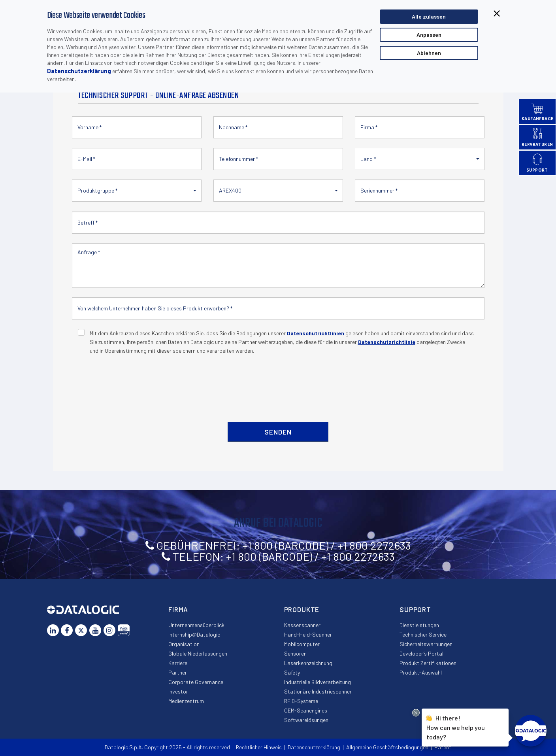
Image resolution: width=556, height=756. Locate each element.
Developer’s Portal (421, 653)
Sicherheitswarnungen (426, 644)
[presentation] (138, 384)
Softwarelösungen (306, 720)
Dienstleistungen (419, 625)
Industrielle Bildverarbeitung (318, 682)
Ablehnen (429, 53)
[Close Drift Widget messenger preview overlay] (416, 713)
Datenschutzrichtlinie (387, 342)
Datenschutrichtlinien (316, 333)
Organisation (184, 644)
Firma (178, 609)
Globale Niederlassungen (198, 653)
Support (415, 609)
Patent (443, 747)
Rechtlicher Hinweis (259, 747)
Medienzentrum (186, 701)
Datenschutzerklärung (79, 71)
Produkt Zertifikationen (428, 663)
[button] (420, 159)
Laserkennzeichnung (308, 663)
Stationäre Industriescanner (318, 691)
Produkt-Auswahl (421, 672)
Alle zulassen (429, 16)
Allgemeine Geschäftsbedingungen (387, 747)
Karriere (178, 663)
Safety (292, 672)
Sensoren (295, 653)
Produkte (302, 609)
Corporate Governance (196, 682)
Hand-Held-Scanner (308, 634)
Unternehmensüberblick (196, 625)
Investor (178, 691)
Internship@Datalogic (194, 634)
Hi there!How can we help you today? (456, 727)
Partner (178, 672)
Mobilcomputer (302, 644)
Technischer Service (423, 634)
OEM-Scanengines (306, 710)
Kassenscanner (302, 625)
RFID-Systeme (301, 701)
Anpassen (429, 35)
